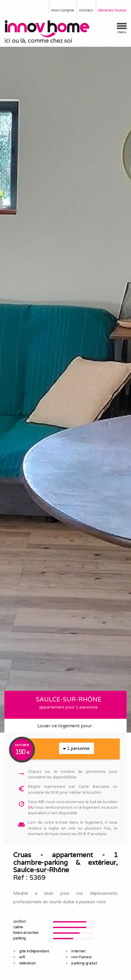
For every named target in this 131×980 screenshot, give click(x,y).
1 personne (76, 748)
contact (86, 10)
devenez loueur (112, 10)
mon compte (63, 10)
